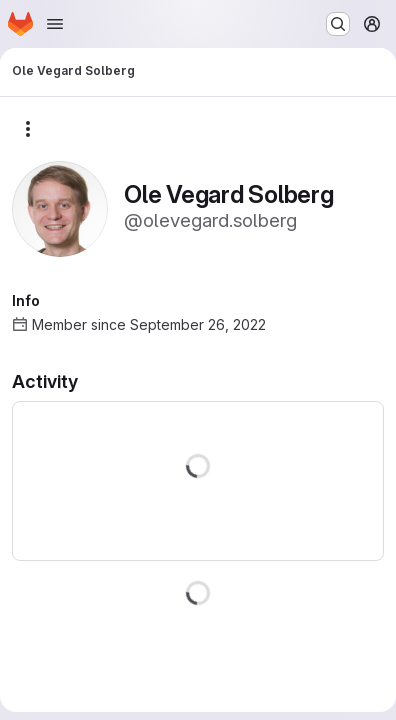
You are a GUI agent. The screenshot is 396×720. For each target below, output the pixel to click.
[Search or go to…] (338, 24)
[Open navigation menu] (55, 24)
